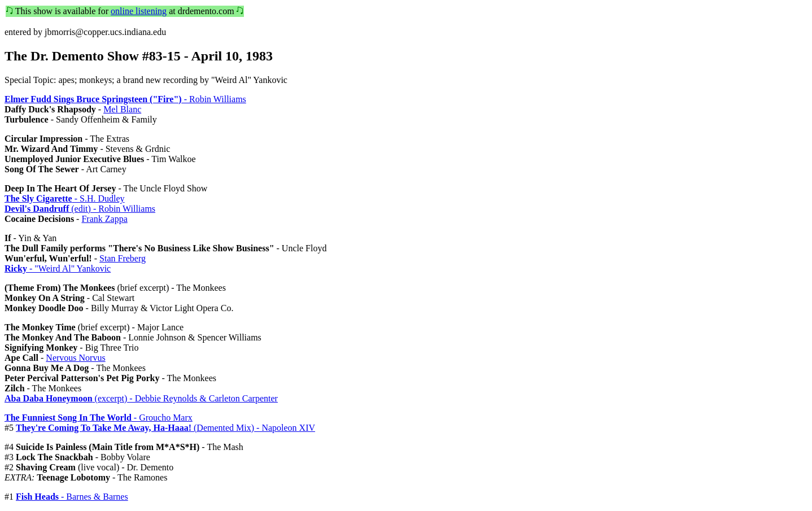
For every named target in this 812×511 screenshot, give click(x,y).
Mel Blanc (122, 109)
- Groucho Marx (99, 418)
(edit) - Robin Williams (80, 209)
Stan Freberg (123, 258)
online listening (139, 11)
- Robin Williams (125, 99)
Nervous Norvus (75, 358)
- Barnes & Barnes (72, 497)
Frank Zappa (104, 219)
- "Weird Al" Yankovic (58, 268)
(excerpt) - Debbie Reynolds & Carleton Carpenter (141, 398)
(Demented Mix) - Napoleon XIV (165, 428)
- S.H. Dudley (65, 198)
